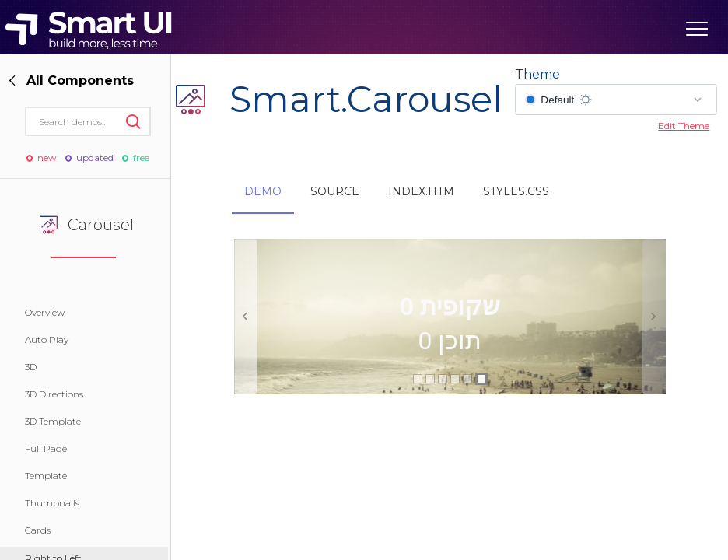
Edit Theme (684, 126)
